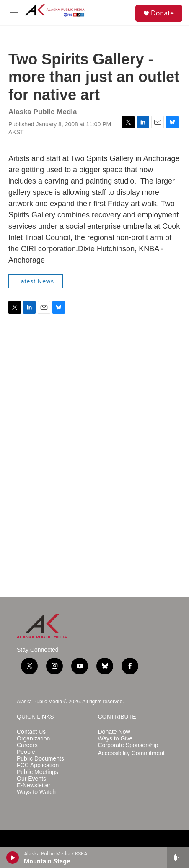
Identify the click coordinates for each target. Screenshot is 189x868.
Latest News (36, 281)
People (26, 752)
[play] (13, 858)
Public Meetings (38, 772)
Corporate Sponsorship (128, 745)
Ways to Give (115, 739)
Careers (27, 745)
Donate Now (114, 732)
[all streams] (178, 858)
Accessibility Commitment (131, 753)
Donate (162, 13)
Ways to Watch (36, 792)
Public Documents (40, 759)
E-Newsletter (34, 785)
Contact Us (31, 732)
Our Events (31, 779)
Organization (33, 739)
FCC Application (38, 765)
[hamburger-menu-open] (14, 13)
